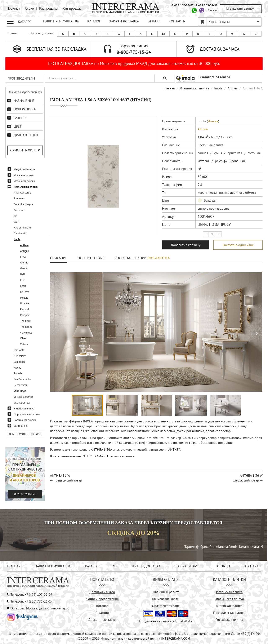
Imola (17, 239)
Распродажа (48, 8)
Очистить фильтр (25, 150)
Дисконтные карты (102, 619)
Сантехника (21, 426)
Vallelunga (20, 391)
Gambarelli (20, 233)
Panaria (18, 373)
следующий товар (246, 480)
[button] (257, 334)
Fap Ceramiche (22, 228)
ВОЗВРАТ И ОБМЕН (189, 566)
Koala (23, 286)
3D (114, 566)
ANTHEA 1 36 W (251, 475)
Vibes (23, 338)
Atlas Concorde (22, 193)
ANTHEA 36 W (60, 475)
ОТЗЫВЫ (154, 21)
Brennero (19, 198)
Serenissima (21, 385)
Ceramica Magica (23, 204)
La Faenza (20, 362)
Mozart (24, 298)
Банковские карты (166, 599)
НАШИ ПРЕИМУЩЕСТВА (61, 21)
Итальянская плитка (26, 187)
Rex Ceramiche (22, 379)
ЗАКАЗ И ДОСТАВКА (124, 21)
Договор (102, 606)
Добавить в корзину (186, 245)
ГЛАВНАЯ (14, 566)
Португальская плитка (27, 414)
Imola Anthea (158, 258)
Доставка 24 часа (102, 592)
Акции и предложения (102, 599)
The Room (26, 327)
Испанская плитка (24, 181)
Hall (23, 274)
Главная (169, 88)
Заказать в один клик (238, 245)
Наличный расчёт (166, 592)
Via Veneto (26, 333)
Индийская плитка (24, 169)
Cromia (24, 263)
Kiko (23, 280)
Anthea (24, 245)
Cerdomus (20, 210)
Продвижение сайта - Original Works (166, 621)
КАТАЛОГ (94, 21)
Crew (23, 257)
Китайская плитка (24, 408)
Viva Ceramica (22, 403)
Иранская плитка (24, 175)
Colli (16, 222)
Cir (15, 216)
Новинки (13, 8)
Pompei (24, 315)
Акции (29, 8)
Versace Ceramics (24, 397)
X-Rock (24, 344)
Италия (213, 121)
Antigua (24, 251)
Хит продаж (72, 8)
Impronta (19, 350)
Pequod (24, 309)
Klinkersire (20, 356)
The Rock (25, 321)
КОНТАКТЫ (177, 21)
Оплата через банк (166, 606)
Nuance (24, 303)
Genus (24, 268)
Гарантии (102, 613)
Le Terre (25, 292)
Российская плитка (25, 420)
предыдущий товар (68, 480)
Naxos (17, 368)
